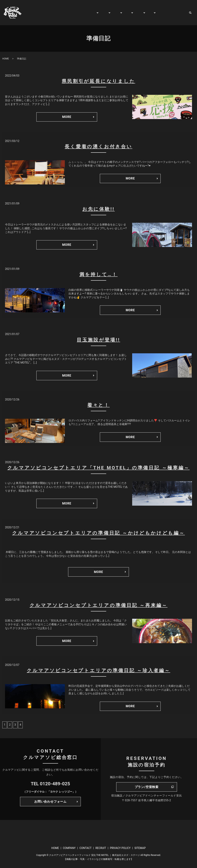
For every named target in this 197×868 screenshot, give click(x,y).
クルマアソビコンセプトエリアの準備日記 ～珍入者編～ (98, 670)
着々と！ (98, 405)
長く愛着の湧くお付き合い (98, 147)
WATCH (161, 13)
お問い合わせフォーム (50, 802)
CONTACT (178, 13)
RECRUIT (101, 848)
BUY (148, 13)
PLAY (99, 13)
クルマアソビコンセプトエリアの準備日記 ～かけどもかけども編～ (98, 533)
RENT (136, 13)
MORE (67, 117)
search (190, 13)
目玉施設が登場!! (98, 340)
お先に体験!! (99, 209)
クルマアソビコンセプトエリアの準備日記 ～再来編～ (99, 605)
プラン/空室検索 (147, 787)
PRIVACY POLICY (120, 848)
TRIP (124, 13)
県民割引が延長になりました (98, 81)
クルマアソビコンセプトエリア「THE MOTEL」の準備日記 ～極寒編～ (98, 468)
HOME (46, 13)
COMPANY (69, 848)
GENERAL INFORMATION (73, 13)
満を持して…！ (98, 274)
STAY (112, 13)
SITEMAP (140, 848)
